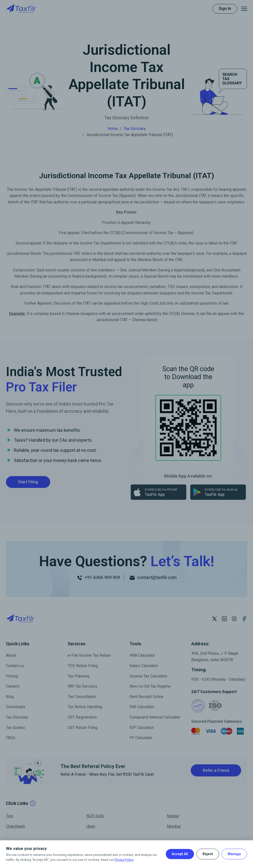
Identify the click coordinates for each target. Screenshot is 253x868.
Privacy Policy (124, 860)
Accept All (180, 854)
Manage (234, 854)
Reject (208, 854)
